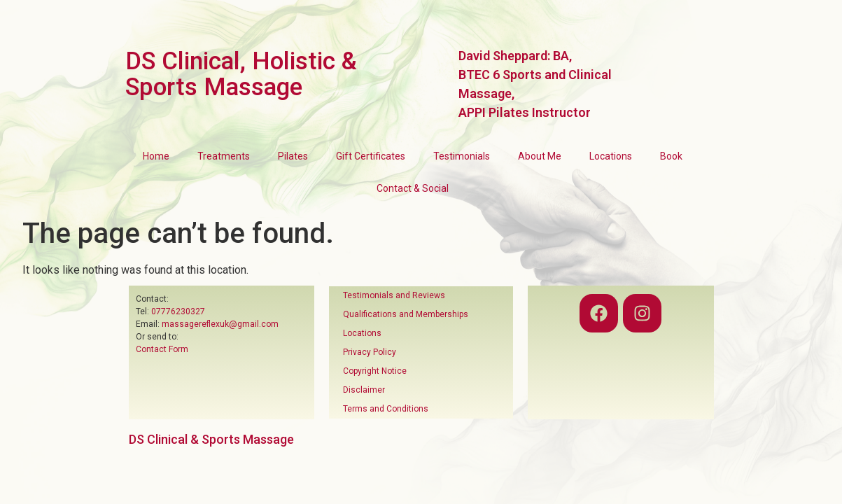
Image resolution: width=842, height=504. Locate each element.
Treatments (224, 156)
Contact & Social (413, 188)
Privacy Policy (370, 352)
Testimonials (462, 156)
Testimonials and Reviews (394, 295)
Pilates (293, 156)
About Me (540, 156)
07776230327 (178, 311)
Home (156, 156)
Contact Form (162, 349)
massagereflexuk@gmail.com (220, 324)
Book (671, 156)
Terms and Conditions (386, 409)
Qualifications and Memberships (406, 314)
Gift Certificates (371, 156)
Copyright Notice (375, 371)
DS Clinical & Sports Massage (211, 439)
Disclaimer (364, 390)
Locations (611, 156)
